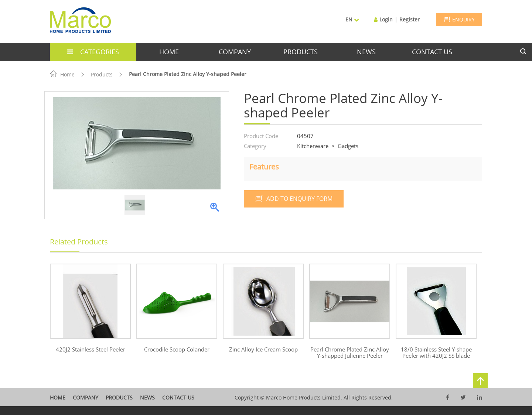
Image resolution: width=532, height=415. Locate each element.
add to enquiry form (294, 199)
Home (62, 74)
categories (93, 52)
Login (386, 19)
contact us (432, 52)
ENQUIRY (459, 19)
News (147, 397)
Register (410, 19)
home (169, 52)
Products (102, 74)
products (301, 52)
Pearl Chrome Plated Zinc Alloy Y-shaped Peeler (188, 74)
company (235, 52)
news (366, 52)
